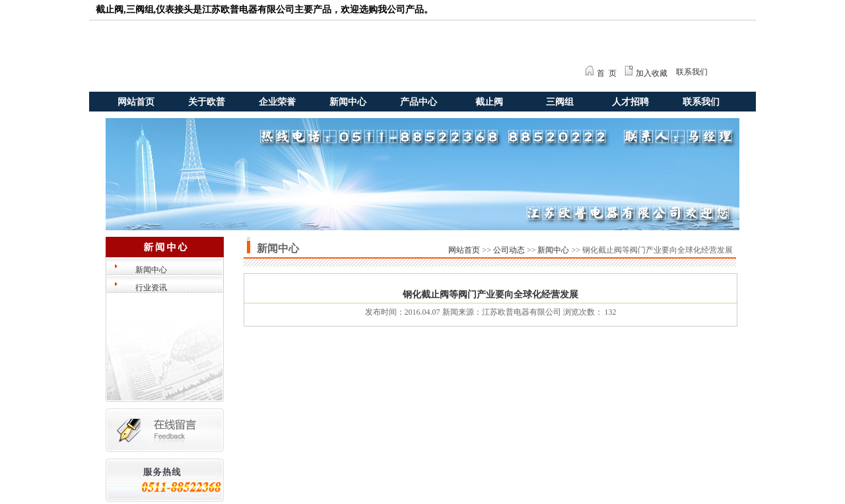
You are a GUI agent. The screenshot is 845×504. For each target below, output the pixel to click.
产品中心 (419, 102)
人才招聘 (630, 102)
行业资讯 (151, 288)
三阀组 (560, 102)
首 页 (607, 73)
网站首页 (136, 102)
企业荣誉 (277, 102)
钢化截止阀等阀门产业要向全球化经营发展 (490, 295)
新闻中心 (348, 102)
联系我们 (692, 72)
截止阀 (489, 102)
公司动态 (509, 250)
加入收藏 (652, 73)
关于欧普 (207, 102)
